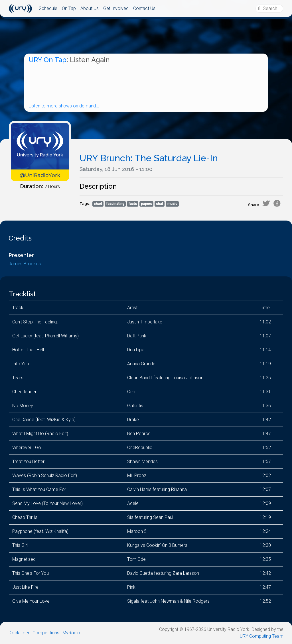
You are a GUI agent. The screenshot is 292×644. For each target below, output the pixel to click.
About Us (90, 8)
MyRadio (71, 633)
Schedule (48, 8)
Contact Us (144, 8)
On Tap (69, 8)
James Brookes (25, 264)
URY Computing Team (262, 636)
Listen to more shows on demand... (64, 106)
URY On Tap (47, 60)
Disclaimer (19, 633)
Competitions (46, 633)
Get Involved (116, 8)
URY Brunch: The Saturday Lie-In (149, 158)
